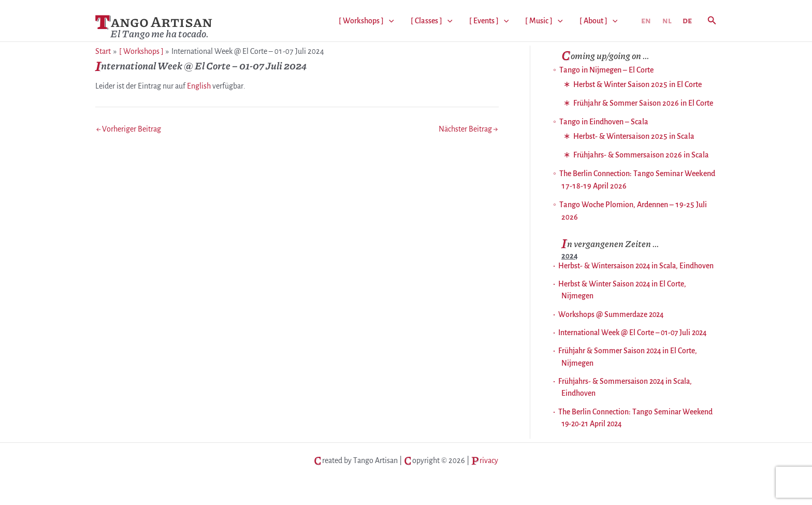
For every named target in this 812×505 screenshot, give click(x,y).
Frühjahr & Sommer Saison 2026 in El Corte (643, 103)
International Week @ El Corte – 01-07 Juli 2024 (632, 333)
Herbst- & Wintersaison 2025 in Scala (634, 136)
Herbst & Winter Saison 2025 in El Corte (637, 84)
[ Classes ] (432, 21)
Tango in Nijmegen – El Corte (606, 70)
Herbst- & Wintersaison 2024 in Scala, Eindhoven (636, 266)
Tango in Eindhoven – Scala (604, 122)
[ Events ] (489, 21)
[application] (389, 21)
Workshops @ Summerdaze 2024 (611, 314)
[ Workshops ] (366, 21)
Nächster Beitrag (468, 129)
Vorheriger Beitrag (129, 129)
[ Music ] (544, 21)
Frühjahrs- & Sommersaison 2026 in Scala (641, 155)
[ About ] (599, 21)
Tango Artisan (154, 21)
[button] (712, 21)
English (199, 86)
